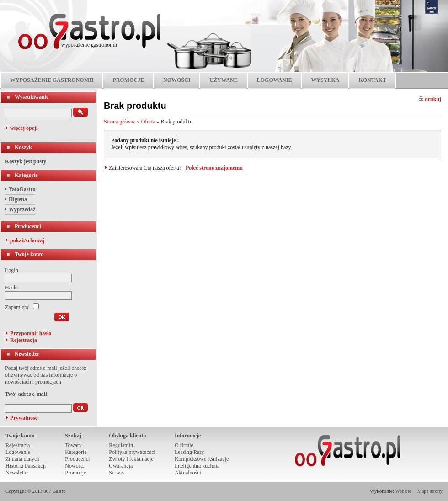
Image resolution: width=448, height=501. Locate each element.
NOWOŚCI (177, 80)
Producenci (28, 226)
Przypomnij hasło (31, 333)
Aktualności (188, 473)
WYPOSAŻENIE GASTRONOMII (52, 80)
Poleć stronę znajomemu (214, 168)
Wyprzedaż (22, 209)
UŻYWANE (223, 80)
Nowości (75, 466)
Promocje (75, 473)
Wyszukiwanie (32, 97)
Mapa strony (430, 491)
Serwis (116, 473)
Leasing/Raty (189, 452)
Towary (73, 445)
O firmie (184, 445)
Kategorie (26, 175)
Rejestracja (24, 340)
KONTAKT (372, 80)
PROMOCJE (128, 80)
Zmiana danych (22, 459)
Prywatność (24, 418)
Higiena (18, 199)
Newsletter (27, 354)
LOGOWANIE (275, 80)
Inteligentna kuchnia (197, 466)
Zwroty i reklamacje (131, 459)
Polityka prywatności (132, 452)
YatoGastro (22, 189)
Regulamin (121, 445)
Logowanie (18, 452)
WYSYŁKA (325, 80)
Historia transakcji (26, 466)
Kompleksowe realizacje (202, 459)
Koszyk (23, 147)
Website (403, 491)
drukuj (430, 99)
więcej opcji (24, 128)
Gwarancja (121, 466)
